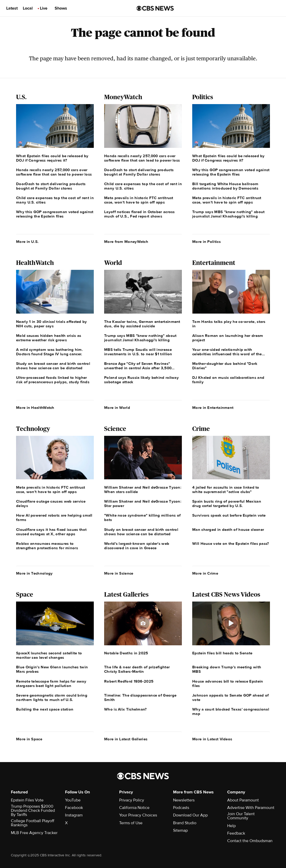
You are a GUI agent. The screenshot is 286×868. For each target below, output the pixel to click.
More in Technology (34, 573)
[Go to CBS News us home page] (155, 8)
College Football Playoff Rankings (33, 823)
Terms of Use (131, 823)
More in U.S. (27, 242)
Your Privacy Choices (138, 815)
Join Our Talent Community (241, 816)
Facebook (74, 808)
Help (231, 826)
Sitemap (180, 830)
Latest (12, 8)
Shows (61, 8)
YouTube (73, 800)
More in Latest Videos (212, 739)
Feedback (236, 833)
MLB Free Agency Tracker (34, 833)
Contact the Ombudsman (250, 841)
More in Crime (205, 573)
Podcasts (181, 808)
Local (28, 8)
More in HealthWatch (35, 408)
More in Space (29, 739)
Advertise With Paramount (251, 808)
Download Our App (190, 815)
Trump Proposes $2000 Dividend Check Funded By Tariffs (33, 811)
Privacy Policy (132, 800)
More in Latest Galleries (126, 739)
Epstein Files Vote (27, 800)
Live (44, 8)
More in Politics (206, 242)
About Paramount (243, 800)
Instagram (74, 815)
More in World (117, 408)
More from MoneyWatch (126, 242)
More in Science (119, 573)
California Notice (134, 808)
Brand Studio (185, 823)
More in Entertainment (213, 408)
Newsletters (184, 800)
